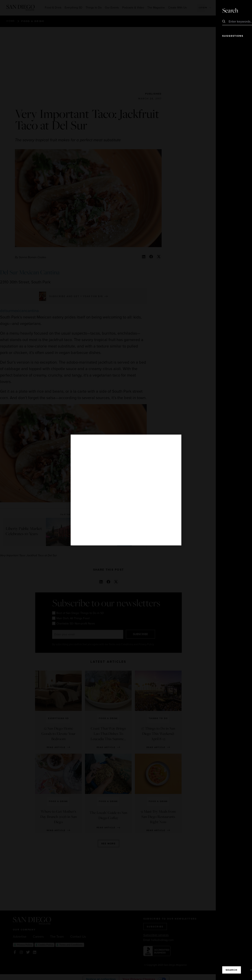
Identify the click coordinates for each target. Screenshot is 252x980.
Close (238, 10)
